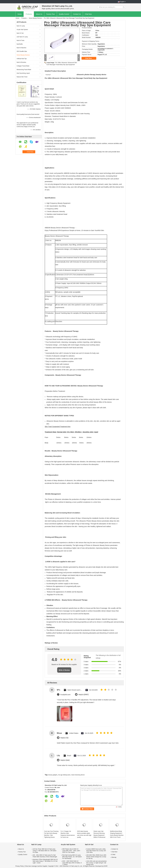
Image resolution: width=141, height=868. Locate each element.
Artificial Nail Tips (22, 59)
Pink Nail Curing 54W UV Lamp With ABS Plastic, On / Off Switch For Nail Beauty (72, 857)
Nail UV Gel (20, 33)
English (122, 2)
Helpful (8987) (84, 695)
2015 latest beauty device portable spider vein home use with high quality (84, 834)
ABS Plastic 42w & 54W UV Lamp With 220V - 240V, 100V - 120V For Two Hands (71, 851)
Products (29, 14)
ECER (106, 866)
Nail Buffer (20, 44)
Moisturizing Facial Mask (24, 70)
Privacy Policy (20, 866)
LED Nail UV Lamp (22, 37)
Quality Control (64, 14)
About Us (39, 14)
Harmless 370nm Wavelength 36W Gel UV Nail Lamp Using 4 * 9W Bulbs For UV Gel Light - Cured (45, 861)
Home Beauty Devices (35, 18)
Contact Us (77, 14)
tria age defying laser (64, 775)
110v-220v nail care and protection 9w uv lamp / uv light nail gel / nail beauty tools (96, 863)
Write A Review (64, 670)
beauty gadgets (53, 775)
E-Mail (113, 855)
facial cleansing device (78, 775)
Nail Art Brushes (21, 62)
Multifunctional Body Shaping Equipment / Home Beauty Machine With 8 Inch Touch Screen (117, 835)
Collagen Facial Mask (23, 66)
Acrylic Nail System (22, 30)
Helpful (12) (64, 738)
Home (20, 14)
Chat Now (88, 14)
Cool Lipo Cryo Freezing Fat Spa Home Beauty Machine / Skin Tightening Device (51, 834)
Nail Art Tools (20, 40)
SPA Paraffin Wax (22, 51)
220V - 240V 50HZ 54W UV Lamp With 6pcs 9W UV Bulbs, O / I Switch (72, 863)
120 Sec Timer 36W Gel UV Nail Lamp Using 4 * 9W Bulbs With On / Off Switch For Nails (45, 851)
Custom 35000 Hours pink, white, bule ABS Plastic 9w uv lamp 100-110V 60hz (96, 851)
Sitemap (114, 857)
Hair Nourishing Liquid (23, 73)
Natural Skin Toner (22, 77)
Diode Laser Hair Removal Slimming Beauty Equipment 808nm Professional (99, 834)
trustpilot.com (65, 695)
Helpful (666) (65, 760)
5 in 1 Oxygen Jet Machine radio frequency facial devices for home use (68, 834)
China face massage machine (33, 866)
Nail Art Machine (21, 48)
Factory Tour (51, 14)
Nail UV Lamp (21, 26)
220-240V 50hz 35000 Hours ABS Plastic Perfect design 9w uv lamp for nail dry (96, 857)
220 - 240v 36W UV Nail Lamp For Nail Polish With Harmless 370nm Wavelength (45, 856)
